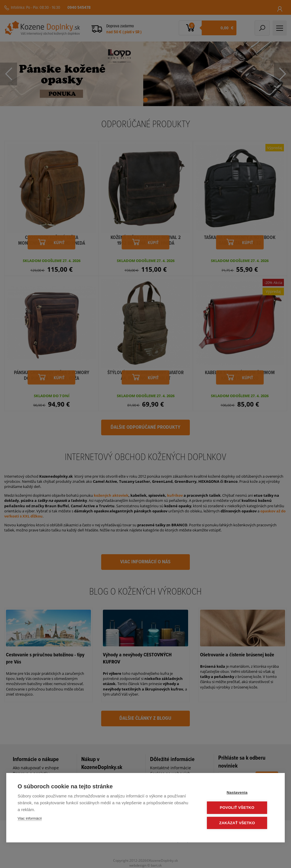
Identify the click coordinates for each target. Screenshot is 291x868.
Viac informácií (30, 819)
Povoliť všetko (239, 808)
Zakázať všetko (239, 823)
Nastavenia (239, 793)
